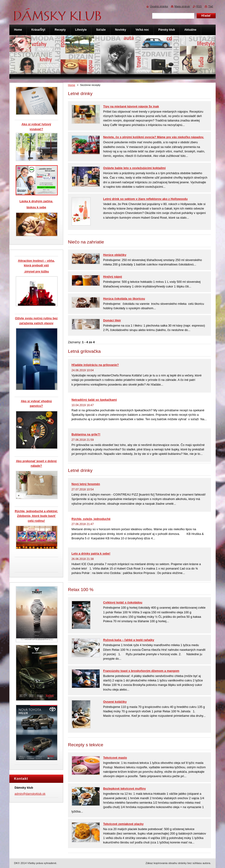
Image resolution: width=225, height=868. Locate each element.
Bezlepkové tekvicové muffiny (124, 789)
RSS (199, 6)
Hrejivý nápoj (112, 277)
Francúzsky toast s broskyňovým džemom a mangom (141, 671)
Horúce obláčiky (115, 255)
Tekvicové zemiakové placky (123, 824)
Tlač (211, 6)
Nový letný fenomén (86, 484)
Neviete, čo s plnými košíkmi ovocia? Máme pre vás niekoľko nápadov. (154, 137)
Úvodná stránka (159, 6)
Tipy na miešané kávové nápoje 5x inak (131, 106)
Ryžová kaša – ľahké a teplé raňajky (129, 640)
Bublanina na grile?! (86, 434)
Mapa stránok (182, 6)
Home (72, 85)
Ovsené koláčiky (115, 702)
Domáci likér (112, 320)
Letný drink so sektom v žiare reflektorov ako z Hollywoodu (145, 199)
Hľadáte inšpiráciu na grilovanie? (95, 365)
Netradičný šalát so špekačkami (94, 400)
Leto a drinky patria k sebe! (91, 554)
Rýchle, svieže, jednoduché (91, 519)
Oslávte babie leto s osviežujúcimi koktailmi (134, 168)
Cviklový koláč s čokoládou (123, 602)
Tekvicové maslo (115, 758)
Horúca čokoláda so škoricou (124, 299)
